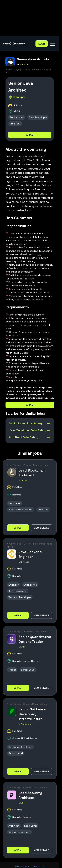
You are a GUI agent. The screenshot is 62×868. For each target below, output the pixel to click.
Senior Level (17, 117)
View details (42, 528)
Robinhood (27, 724)
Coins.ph (24, 64)
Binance (25, 562)
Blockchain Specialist (21, 509)
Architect (15, 124)
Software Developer (20, 747)
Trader (12, 670)
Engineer (14, 585)
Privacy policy (22, 866)
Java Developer (38, 117)
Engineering (30, 585)
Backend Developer (20, 597)
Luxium (25, 480)
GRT (23, 647)
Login (42, 44)
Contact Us (39, 866)
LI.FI (23, 803)
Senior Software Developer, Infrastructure (32, 714)
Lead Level (15, 503)
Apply (30, 135)
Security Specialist (19, 832)
